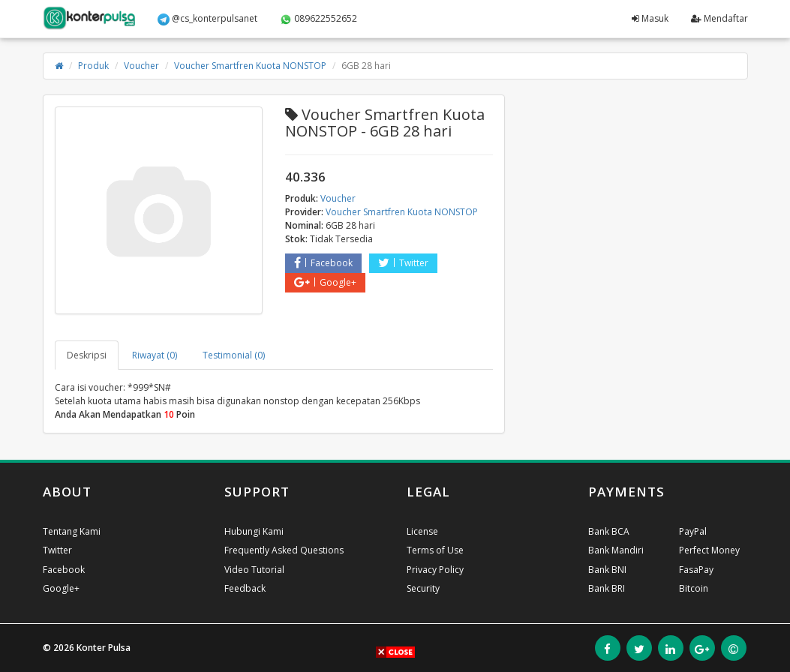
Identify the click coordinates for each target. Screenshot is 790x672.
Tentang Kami (72, 531)
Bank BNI (607, 570)
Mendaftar (719, 18)
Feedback (245, 588)
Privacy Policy (435, 570)
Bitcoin (694, 588)
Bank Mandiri (616, 550)
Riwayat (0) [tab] (155, 355)
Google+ (325, 282)
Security (423, 588)
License (422, 531)
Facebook (323, 263)
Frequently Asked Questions (284, 550)
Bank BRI (607, 588)
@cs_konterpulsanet (207, 19)
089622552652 (318, 19)
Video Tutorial (254, 570)
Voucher (141, 66)
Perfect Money (709, 550)
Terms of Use (435, 550)
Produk (93, 66)
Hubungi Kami (254, 531)
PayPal (693, 531)
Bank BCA (609, 531)
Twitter (403, 263)
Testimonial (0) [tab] (234, 355)
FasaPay (696, 570)
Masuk (650, 18)
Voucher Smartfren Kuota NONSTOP (250, 66)
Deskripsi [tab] (87, 355)
